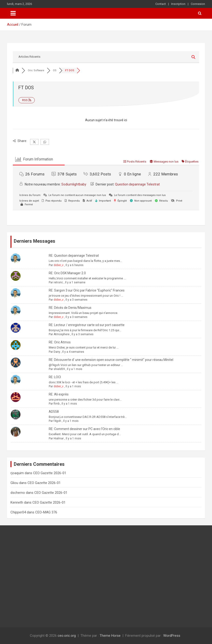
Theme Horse (110, 636)
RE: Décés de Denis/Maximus (70, 308)
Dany (57, 352)
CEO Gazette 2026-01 (50, 473)
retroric (58, 282)
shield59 (59, 369)
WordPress (172, 636)
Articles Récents (29, 57)
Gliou (14, 483)
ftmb (57, 404)
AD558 (54, 412)
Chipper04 (18, 512)
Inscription (178, 4)
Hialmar (59, 438)
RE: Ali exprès (59, 394)
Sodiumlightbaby (74, 184)
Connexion (198, 4)
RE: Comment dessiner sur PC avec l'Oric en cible (84, 429)
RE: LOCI (55, 377)
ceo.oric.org (67, 636)
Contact (161, 4)
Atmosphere (62, 334)
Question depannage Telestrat (137, 184)
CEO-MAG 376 (46, 512)
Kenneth (17, 502)
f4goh (57, 421)
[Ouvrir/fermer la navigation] (13, 13)
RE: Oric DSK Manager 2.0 (67, 273)
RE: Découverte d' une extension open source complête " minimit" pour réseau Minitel (111, 360)
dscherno (18, 493)
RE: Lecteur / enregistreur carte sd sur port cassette (87, 325)
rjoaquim (17, 473)
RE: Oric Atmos (60, 342)
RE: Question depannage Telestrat (74, 256)
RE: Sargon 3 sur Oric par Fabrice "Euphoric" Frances (87, 290)
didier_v (59, 265)
